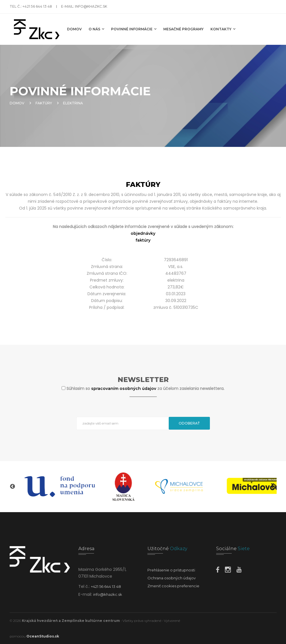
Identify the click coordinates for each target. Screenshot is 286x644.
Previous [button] (12, 487)
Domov (74, 29)
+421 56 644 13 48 (37, 6)
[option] (62, 487)
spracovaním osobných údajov (124, 388)
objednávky (143, 233)
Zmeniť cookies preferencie (173, 586)
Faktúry (44, 103)
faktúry (143, 240)
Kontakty (223, 29)
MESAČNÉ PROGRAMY (183, 29)
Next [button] (274, 487)
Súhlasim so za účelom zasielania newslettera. (145, 388)
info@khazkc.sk (91, 6)
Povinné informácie (134, 29)
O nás (96, 29)
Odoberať (189, 423)
